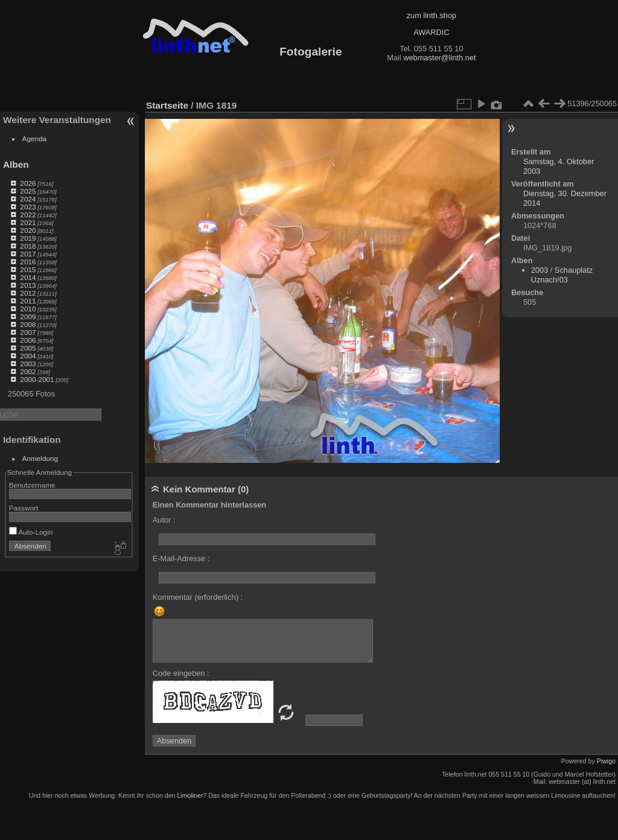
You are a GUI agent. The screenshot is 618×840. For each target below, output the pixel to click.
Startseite (167, 105)
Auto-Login (31, 532)
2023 (28, 207)
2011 (28, 301)
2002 (28, 371)
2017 (28, 254)
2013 (28, 285)
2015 (28, 269)
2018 (28, 246)
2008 (28, 324)
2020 (28, 230)
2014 (28, 277)
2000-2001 (37, 379)
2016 (28, 262)
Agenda (35, 138)
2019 (28, 238)
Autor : (164, 520)
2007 (28, 332)
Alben (16, 164)
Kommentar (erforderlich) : (198, 597)
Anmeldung (40, 458)
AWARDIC (431, 32)
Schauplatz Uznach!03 (562, 275)
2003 (28, 364)
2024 (28, 199)
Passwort (24, 508)
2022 (28, 215)
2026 (28, 183)
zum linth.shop (432, 15)
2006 (28, 340)
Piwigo (606, 761)
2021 (28, 222)
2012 (28, 293)
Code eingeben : (181, 673)
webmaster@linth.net (439, 58)
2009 (28, 317)
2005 (28, 348)
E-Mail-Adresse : (181, 558)
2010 (28, 309)
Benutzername (32, 485)
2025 (28, 191)
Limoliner (190, 795)
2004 (28, 356)
